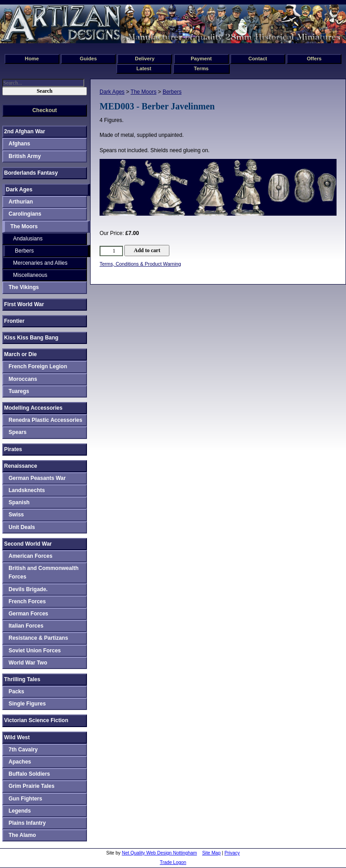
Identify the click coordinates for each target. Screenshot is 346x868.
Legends (20, 811)
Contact (258, 59)
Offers (314, 59)
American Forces (30, 556)
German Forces (28, 614)
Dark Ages (112, 92)
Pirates (13, 449)
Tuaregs (19, 391)
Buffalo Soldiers (29, 774)
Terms (201, 68)
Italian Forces (26, 626)
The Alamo (22, 835)
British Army (25, 156)
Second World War (28, 544)
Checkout (45, 110)
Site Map (212, 853)
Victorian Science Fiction (36, 720)
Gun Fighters (25, 799)
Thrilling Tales (22, 679)
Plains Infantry (27, 823)
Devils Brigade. (28, 589)
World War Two (28, 663)
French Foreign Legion (38, 366)
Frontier (14, 321)
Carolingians (25, 214)
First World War (24, 304)
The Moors (143, 92)
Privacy (232, 853)
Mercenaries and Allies (40, 263)
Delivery (145, 59)
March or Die (20, 354)
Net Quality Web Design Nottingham (159, 853)
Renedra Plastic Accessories (46, 420)
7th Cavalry (23, 750)
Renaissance (20, 466)
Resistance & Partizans (38, 638)
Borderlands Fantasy (31, 173)
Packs (16, 692)
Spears (18, 432)
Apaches (20, 762)
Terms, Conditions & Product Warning (140, 264)
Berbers (172, 92)
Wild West (17, 737)
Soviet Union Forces (35, 651)
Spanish (19, 502)
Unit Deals (22, 527)
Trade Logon (173, 862)
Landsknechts (27, 490)
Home (32, 59)
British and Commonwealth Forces (43, 572)
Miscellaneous (30, 275)
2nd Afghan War (25, 131)
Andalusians (28, 239)
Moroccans (23, 379)
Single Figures (27, 704)
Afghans (19, 144)
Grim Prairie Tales (32, 786)
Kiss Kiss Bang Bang (31, 338)
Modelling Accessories (33, 408)
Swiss (16, 515)
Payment (201, 59)
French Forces (27, 601)
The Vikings (24, 287)
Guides (88, 59)
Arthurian (21, 202)
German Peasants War (37, 478)
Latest (144, 68)
